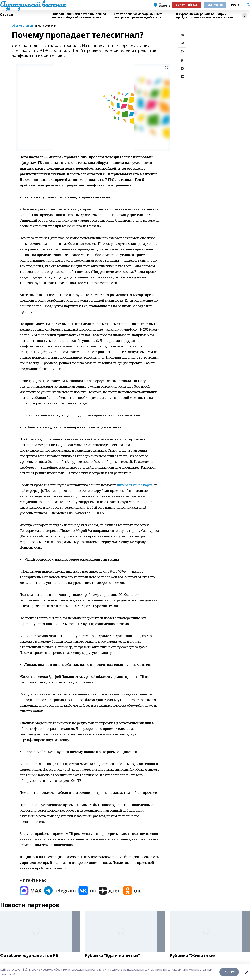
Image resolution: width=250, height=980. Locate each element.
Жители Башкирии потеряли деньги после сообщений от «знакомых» (79, 16)
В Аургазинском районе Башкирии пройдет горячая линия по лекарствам (205, 16)
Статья (6, 15)
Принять (229, 972)
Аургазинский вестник (33, 4)
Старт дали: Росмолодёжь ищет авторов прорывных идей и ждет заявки (139, 16)
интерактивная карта (135, 485)
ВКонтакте (215, 5)
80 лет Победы (186, 5)
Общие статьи (22, 26)
